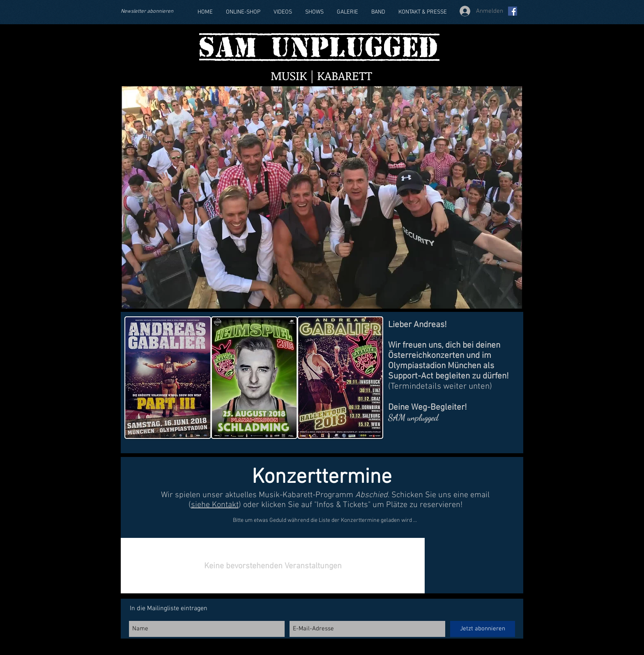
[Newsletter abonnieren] (152, 12)
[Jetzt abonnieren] (483, 629)
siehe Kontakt (215, 505)
